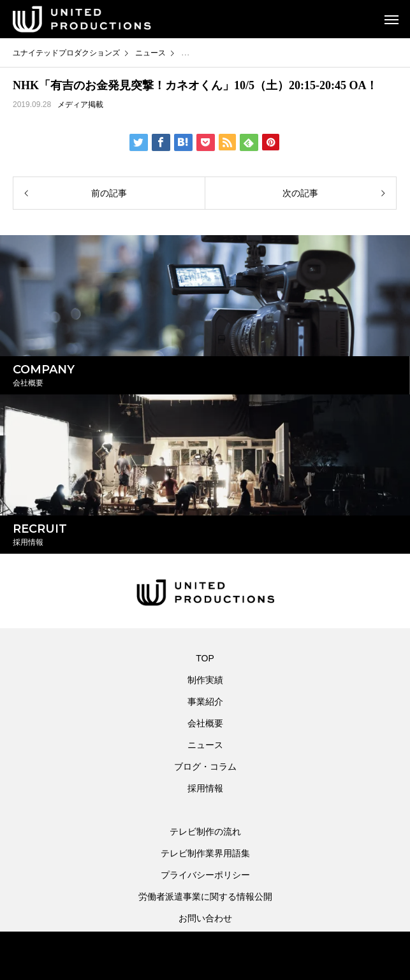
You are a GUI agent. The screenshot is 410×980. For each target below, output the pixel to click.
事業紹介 (205, 702)
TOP (205, 658)
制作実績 (205, 680)
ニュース (205, 745)
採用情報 (205, 788)
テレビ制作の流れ (205, 832)
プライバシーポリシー (205, 875)
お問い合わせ (205, 918)
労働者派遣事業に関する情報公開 (205, 897)
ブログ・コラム (205, 767)
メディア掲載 (80, 104)
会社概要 (205, 723)
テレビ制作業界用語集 (205, 853)
